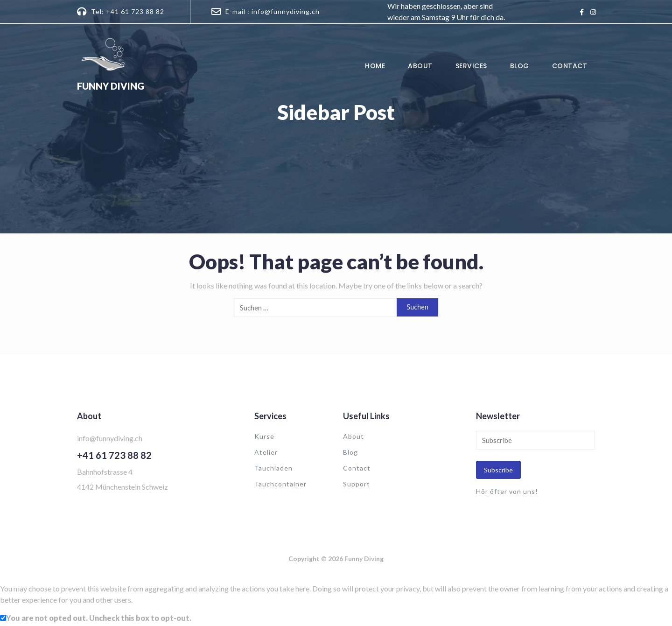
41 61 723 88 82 (117, 455)
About (420, 66)
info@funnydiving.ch (110, 438)
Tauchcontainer (280, 484)
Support (357, 484)
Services (471, 66)
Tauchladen (273, 468)
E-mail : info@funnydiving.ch (273, 11)
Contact (570, 66)
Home (375, 66)
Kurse (264, 436)
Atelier (266, 452)
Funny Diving (111, 86)
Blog (520, 66)
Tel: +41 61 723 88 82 (128, 11)
